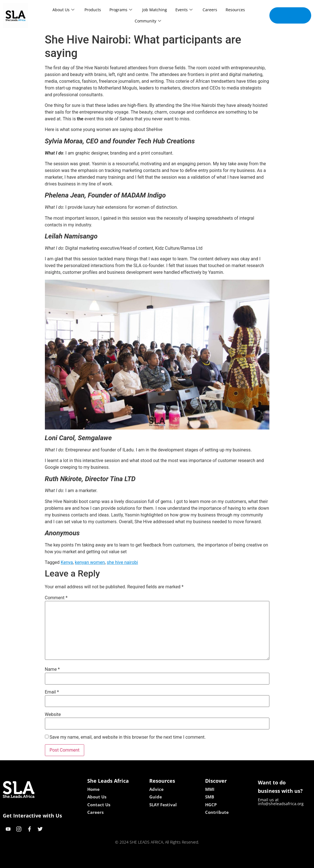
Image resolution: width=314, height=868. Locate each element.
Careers (210, 10)
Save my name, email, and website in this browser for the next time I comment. (128, 737)
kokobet (121, 862)
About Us (63, 10)
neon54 (193, 862)
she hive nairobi (122, 562)
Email (52, 692)
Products (93, 10)
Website (53, 715)
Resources (235, 10)
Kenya (67, 562)
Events (184, 10)
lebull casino (143, 862)
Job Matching (155, 10)
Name (52, 669)
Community (148, 21)
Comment (56, 598)
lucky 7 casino (171, 862)
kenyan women (90, 562)
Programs (121, 10)
